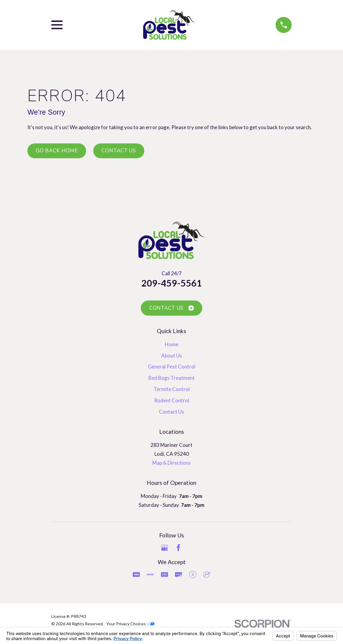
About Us (172, 356)
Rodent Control (172, 400)
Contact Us (119, 151)
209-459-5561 (172, 283)
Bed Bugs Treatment (172, 378)
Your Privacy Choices (130, 624)
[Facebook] (178, 548)
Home (172, 344)
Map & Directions (172, 463)
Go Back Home (57, 151)
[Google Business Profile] (165, 548)
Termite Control (172, 389)
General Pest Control (172, 367)
